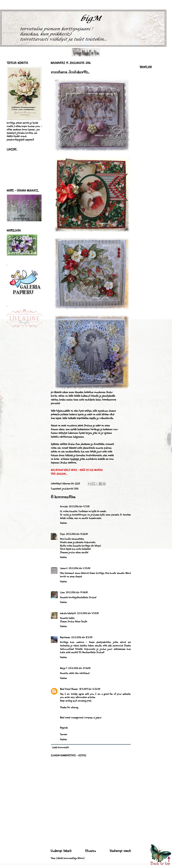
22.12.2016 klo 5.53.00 (88, 613)
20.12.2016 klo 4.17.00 (79, 507)
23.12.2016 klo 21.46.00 (79, 668)
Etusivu (91, 851)
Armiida (64, 507)
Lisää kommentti (60, 747)
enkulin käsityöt (68, 613)
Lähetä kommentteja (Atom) (70, 858)
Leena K (64, 568)
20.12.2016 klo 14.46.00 (77, 592)
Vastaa (63, 523)
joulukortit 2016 (70, 489)
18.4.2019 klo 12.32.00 (90, 689)
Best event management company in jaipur (81, 718)
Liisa (62, 592)
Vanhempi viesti (120, 851)
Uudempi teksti (61, 851)
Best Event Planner (69, 689)
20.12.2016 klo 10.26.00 (77, 534)
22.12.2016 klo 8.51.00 (82, 637)
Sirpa (62, 534)
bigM (1, 15)
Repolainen (65, 637)
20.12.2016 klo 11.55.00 (79, 568)
